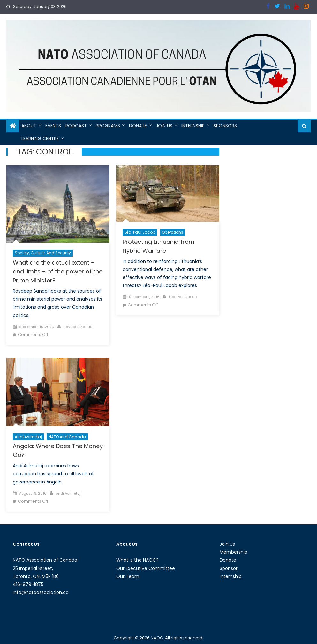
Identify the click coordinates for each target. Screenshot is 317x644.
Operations (173, 232)
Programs (108, 126)
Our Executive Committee (146, 568)
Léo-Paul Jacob (140, 232)
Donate (138, 126)
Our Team (128, 576)
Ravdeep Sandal (79, 327)
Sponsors (225, 126)
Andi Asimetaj (28, 437)
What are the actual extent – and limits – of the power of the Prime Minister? (58, 271)
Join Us (164, 126)
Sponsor (229, 568)
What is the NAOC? (137, 560)
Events (53, 126)
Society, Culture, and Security (43, 253)
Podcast (76, 126)
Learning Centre (40, 139)
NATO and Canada (67, 437)
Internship (193, 126)
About (29, 126)
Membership (234, 552)
